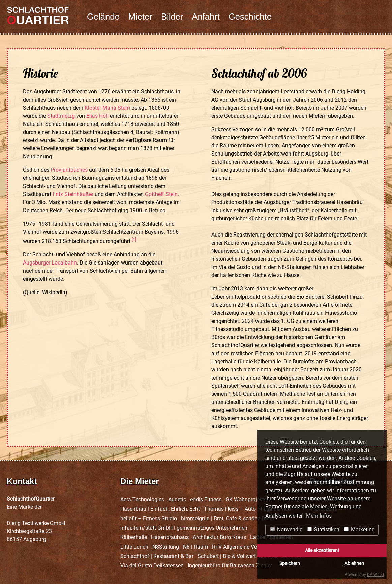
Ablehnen (354, 564)
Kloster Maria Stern (107, 108)
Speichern (290, 564)
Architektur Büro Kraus (219, 537)
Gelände (103, 17)
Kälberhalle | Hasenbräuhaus (155, 537)
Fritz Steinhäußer (73, 194)
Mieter (140, 17)
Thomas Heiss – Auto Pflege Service (247, 509)
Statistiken (323, 530)
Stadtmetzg (61, 116)
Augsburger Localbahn (50, 263)
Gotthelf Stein (161, 194)
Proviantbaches (69, 170)
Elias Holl (97, 116)
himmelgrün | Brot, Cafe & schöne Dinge (228, 518)
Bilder (172, 17)
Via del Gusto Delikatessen (152, 566)
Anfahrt (206, 17)
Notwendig (287, 530)
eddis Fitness (206, 499)
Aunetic (177, 499)
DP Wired (375, 575)
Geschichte (250, 17)
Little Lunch (134, 547)
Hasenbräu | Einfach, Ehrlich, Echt (160, 509)
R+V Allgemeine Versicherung (247, 547)
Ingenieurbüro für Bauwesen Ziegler (230, 566)
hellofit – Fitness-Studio (149, 518)
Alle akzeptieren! (322, 550)
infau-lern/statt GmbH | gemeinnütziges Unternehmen (184, 528)
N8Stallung (166, 547)
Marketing (359, 530)
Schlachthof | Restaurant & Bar (157, 556)
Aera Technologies (142, 499)
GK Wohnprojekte (246, 499)
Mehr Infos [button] (319, 516)
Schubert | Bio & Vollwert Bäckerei (237, 556)
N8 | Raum (195, 547)
